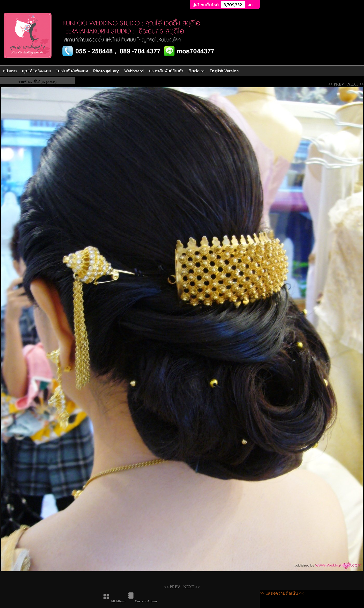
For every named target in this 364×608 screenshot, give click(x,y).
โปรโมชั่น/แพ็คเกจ (72, 71)
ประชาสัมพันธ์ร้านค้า (166, 71)
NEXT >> (355, 84)
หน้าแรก (10, 71)
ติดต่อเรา (196, 71)
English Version (224, 71)
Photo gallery (106, 71)
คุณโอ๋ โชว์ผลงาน (37, 71)
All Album (118, 601)
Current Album (146, 601)
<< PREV (337, 84)
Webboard (134, 71)
